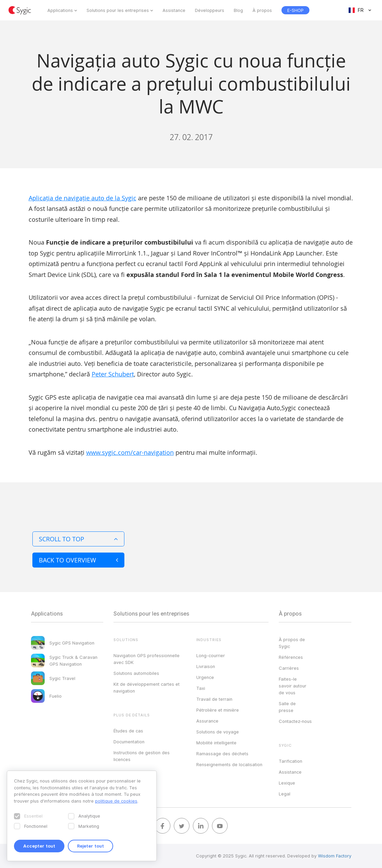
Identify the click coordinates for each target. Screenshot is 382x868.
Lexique (287, 783)
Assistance (174, 10)
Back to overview (78, 560)
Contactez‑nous (295, 721)
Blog (238, 10)
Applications (60, 10)
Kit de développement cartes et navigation (147, 687)
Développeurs (210, 10)
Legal (285, 794)
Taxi (201, 688)
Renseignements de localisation (229, 764)
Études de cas (128, 731)
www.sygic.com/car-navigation (130, 452)
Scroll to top (78, 539)
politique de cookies (116, 801)
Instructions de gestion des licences (142, 756)
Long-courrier (211, 655)
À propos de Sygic (292, 643)
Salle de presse (287, 707)
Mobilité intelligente (216, 743)
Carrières (289, 668)
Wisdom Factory (335, 856)
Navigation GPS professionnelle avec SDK (147, 659)
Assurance (207, 721)
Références (291, 657)
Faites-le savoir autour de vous (293, 686)
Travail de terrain (214, 699)
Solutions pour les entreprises (118, 10)
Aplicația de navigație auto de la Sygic (82, 198)
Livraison (206, 666)
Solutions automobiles (136, 673)
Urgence (205, 677)
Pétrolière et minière (218, 710)
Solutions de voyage (218, 732)
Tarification (291, 761)
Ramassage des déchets (222, 754)
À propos (262, 10)
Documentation (129, 742)
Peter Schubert (113, 374)
